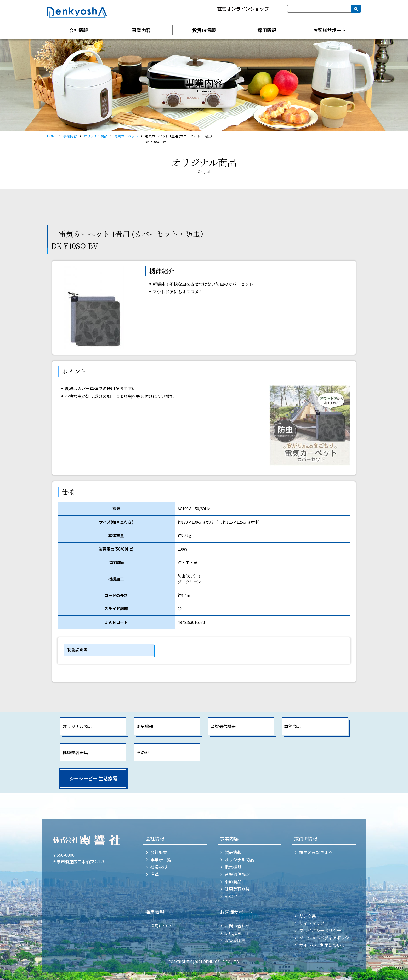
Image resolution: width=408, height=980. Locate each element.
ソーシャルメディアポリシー (326, 938)
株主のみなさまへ (316, 852)
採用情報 (267, 30)
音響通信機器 (223, 726)
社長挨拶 (159, 867)
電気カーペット (126, 136)
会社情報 (78, 30)
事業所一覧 (161, 860)
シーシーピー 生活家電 (93, 778)
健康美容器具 (75, 752)
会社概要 (159, 852)
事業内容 (141, 30)
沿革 (155, 874)
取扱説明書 (77, 650)
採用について (163, 926)
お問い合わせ (237, 926)
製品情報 (233, 852)
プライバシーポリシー (320, 930)
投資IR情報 (204, 30)
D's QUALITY (237, 933)
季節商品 (293, 726)
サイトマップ (312, 923)
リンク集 (308, 916)
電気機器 (145, 726)
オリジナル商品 (96, 136)
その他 (143, 752)
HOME (52, 136)
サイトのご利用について (322, 945)
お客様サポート (330, 30)
